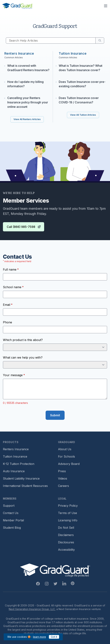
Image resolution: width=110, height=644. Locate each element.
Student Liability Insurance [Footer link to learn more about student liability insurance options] (21, 478)
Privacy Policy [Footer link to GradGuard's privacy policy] (68, 506)
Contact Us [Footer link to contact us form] (11, 513)
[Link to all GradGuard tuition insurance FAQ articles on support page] (83, 115)
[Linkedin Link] (64, 584)
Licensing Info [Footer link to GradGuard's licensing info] (68, 520)
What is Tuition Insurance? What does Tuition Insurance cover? (81, 68)
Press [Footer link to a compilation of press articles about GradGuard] (62, 471)
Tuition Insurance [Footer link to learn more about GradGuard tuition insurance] (15, 456)
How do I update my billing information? (25, 84)
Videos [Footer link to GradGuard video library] (63, 478)
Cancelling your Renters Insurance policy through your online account (28, 102)
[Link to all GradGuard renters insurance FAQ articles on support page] (27, 119)
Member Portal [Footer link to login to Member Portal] (13, 520)
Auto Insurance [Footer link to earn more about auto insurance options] (14, 471)
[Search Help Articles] (51, 41)
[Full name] (55, 277)
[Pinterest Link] (73, 583)
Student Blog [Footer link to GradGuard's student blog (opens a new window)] (12, 528)
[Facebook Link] (38, 584)
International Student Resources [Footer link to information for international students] (25, 486)
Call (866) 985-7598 (24, 227)
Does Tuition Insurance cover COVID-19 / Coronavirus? (79, 100)
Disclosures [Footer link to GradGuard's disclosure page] (66, 542)
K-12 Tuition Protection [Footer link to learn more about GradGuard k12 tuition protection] (19, 464)
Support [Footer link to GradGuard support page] (9, 506)
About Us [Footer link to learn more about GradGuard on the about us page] (65, 449)
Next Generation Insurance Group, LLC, (32, 609)
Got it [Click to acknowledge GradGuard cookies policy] (54, 637)
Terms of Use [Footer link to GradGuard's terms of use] (67, 513)
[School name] (55, 294)
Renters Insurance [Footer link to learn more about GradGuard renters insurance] (16, 449)
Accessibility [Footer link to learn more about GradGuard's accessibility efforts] (66, 550)
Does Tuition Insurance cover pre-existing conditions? (82, 84)
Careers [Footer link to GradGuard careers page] (63, 486)
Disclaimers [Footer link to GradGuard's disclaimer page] (66, 535)
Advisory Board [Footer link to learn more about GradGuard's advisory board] (69, 464)
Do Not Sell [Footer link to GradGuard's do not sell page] (66, 528)
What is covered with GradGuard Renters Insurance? (28, 68)
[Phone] (55, 330)
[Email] (55, 312)
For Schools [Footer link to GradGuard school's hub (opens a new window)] (66, 456)
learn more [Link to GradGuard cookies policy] (39, 637)
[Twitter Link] (55, 584)
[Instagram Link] (47, 584)
